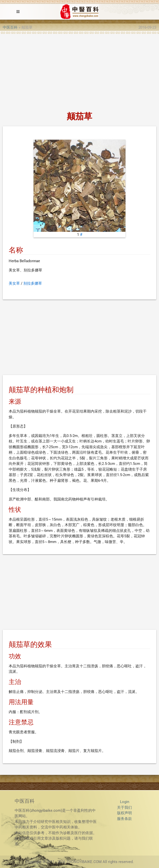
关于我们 (124, 807)
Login (125, 802)
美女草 (14, 283)
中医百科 (10, 27)
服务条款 (124, 819)
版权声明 (124, 813)
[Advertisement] (79, 71)
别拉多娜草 (33, 283)
